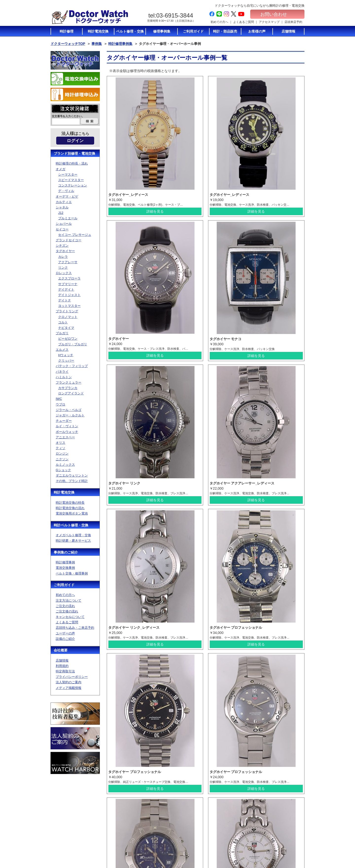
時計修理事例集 (120, 44)
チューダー (64, 421)
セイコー (62, 229)
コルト (63, 322)
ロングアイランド (71, 393)
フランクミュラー (69, 382)
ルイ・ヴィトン (67, 426)
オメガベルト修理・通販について (244, 848)
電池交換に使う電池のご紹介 (244, 825)
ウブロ (61, 404)
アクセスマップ (269, 22)
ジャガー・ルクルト (70, 415)
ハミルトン (64, 377)
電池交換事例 (65, 568)
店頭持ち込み (195, 837)
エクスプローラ (69, 278)
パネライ (62, 372)
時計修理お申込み (281, 851)
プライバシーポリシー (72, 677)
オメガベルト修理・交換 (73, 535)
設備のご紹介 (65, 639)
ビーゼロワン (68, 339)
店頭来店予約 (293, 22)
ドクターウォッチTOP (68, 44)
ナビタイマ (66, 328)
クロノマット (68, 317)
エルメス (62, 350)
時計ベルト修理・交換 (71, 525)
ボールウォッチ (67, 432)
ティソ (61, 448)
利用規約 (62, 666)
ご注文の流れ (65, 606)
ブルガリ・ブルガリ (73, 344)
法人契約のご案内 (69, 682)
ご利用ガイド (64, 585)
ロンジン (62, 453)
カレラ (63, 257)
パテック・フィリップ (72, 366)
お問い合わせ (277, 14)
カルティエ (64, 202)
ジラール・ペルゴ (69, 410)
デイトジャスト (69, 295)
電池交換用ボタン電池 (72, 513)
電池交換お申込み (281, 847)
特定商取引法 (65, 671)
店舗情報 (62, 660)
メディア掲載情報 (69, 688)
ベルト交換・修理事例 (72, 573)
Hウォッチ (66, 355)
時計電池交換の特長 (70, 503)
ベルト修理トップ (239, 841)
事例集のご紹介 (66, 552)
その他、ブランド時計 (72, 481)
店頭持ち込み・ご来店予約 (75, 628)
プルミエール (68, 218)
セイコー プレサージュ (75, 235)
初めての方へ (219, 22)
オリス (61, 443)
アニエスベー (65, 437)
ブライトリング (67, 311)
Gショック (63, 470)
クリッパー (66, 360)
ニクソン (62, 459)
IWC (59, 399)
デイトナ (65, 300)
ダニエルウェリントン (72, 475)
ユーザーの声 (65, 633)
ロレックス (64, 273)
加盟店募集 (277, 833)
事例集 (97, 44)
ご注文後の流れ (67, 611)
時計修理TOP (236, 832)
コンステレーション (73, 185)
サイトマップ (278, 842)
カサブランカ (68, 388)
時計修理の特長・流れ (72, 163)
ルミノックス (65, 465)
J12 (61, 213)
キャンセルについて (70, 617)
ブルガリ (62, 333)
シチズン (62, 246)
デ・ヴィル (66, 191)
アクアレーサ (68, 262)
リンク (63, 268)
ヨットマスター (69, 306)
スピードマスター (71, 180)
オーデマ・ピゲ (67, 196)
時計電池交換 (64, 492)
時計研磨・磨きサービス (73, 541)
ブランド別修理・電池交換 (74, 153)
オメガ (61, 169)
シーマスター (68, 175)
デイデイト (66, 289)
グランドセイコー (69, 240)
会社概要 (61, 650)
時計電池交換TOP (239, 810)
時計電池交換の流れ (70, 508)
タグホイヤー (65, 251)
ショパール (64, 224)
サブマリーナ (68, 284)
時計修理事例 (65, 562)
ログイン (75, 141)
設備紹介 (192, 847)
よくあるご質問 (244, 22)
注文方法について (69, 600)
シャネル (62, 207)
